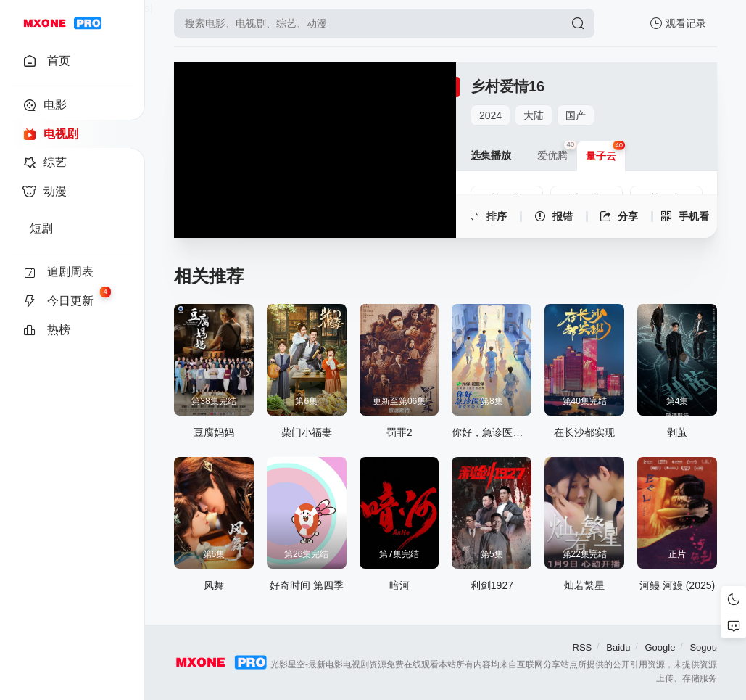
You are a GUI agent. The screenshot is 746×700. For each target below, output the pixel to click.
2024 (490, 115)
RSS (583, 647)
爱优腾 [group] (557, 151)
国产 (576, 115)
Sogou (703, 647)
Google (660, 647)
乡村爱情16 (507, 86)
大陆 (534, 115)
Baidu (618, 647)
